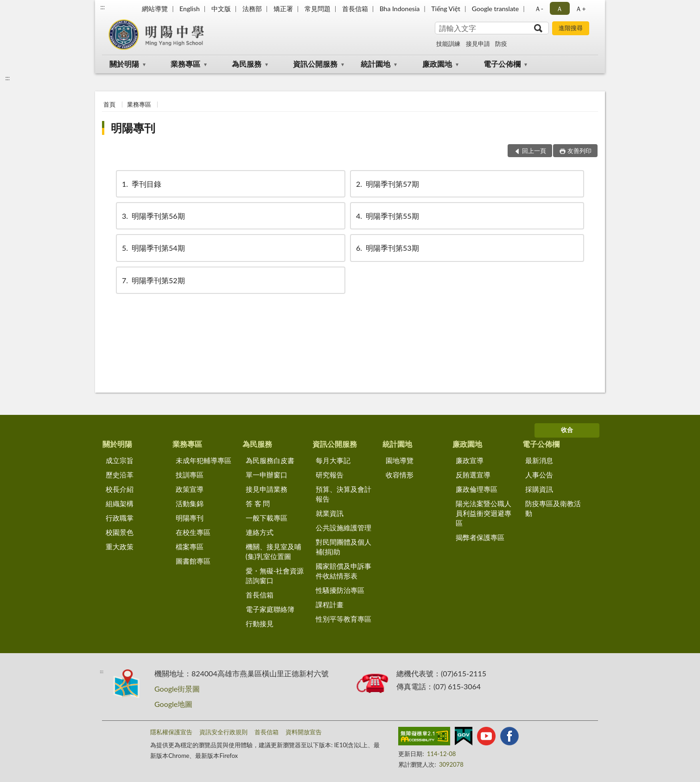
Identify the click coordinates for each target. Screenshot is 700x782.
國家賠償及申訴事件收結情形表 (344, 571)
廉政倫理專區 (477, 489)
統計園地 (375, 64)
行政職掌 (120, 518)
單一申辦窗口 (267, 475)
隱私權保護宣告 (171, 732)
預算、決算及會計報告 (344, 494)
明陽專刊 (133, 128)
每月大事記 (333, 460)
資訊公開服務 (315, 64)
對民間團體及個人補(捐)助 (344, 547)
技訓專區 (190, 475)
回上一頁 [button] (534, 151)
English (190, 9)
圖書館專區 (193, 561)
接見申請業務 (267, 489)
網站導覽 (155, 9)
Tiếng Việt (446, 9)
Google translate (495, 9)
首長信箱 (355, 9)
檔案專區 (190, 547)
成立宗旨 (120, 460)
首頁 (109, 104)
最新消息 (539, 460)
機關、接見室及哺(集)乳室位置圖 (274, 551)
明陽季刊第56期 (153, 216)
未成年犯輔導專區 (204, 460)
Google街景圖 (177, 689)
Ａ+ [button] (580, 9)
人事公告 (539, 475)
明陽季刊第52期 (153, 280)
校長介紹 (120, 489)
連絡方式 (260, 532)
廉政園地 (437, 64)
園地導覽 (400, 460)
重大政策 (120, 547)
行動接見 (260, 623)
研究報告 (330, 475)
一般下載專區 (267, 518)
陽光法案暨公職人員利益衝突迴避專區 (484, 513)
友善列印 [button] (579, 151)
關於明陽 (124, 64)
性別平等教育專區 (344, 619)
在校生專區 (193, 532)
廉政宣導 (470, 460)
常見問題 (318, 9)
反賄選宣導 (473, 475)
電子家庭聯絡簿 (270, 609)
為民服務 (247, 64)
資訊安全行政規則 (223, 732)
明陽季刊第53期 (387, 248)
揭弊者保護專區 (480, 537)
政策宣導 (190, 489)
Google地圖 (173, 704)
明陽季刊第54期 (153, 248)
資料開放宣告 (304, 732)
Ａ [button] (560, 9)
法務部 (252, 9)
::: (102, 7)
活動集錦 (190, 503)
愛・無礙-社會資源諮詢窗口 (275, 575)
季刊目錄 (141, 184)
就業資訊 (330, 513)
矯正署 (283, 9)
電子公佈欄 (502, 64)
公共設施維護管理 (344, 528)
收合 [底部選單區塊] (567, 430)
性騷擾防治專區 (340, 590)
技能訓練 (448, 44)
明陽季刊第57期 (387, 184)
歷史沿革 (120, 475)
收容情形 (400, 475)
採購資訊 (539, 489)
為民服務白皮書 (270, 460)
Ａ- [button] (539, 9)
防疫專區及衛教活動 (553, 508)
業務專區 (185, 64)
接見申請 (478, 44)
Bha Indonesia (400, 9)
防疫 (501, 44)
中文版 (221, 9)
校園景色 (120, 532)
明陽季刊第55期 (387, 216)
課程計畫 (330, 604)
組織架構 (120, 503)
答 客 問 (258, 503)
